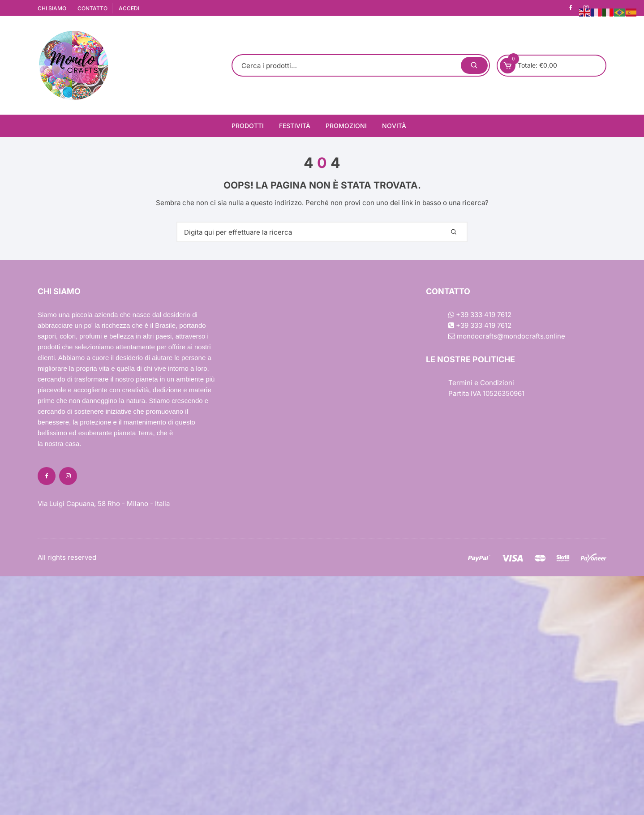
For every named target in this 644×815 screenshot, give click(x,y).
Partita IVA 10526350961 (486, 393)
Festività (295, 126)
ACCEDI (129, 8)
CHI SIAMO (52, 8)
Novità (394, 126)
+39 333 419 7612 (480, 315)
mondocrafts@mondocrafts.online (507, 336)
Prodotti (248, 126)
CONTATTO (92, 8)
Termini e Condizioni (481, 383)
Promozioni (346, 126)
